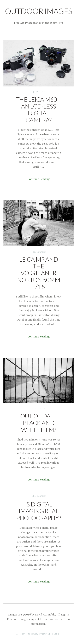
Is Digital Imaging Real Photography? (39, 511)
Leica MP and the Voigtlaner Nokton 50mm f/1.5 (38, 273)
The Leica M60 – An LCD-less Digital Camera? (39, 110)
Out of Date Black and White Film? (38, 423)
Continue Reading (38, 179)
